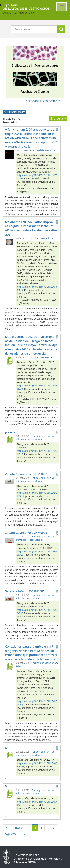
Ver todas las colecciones (43, 101)
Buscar (61, 29)
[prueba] (10, 440)
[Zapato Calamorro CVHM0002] (10, 482)
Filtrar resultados (15, 112)
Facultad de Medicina (43, 150)
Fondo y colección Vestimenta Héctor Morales (35, 438)
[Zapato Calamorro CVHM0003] (10, 540)
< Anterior (18, 828)
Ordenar (58, 118)
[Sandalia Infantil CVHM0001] (10, 599)
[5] (10, 794)
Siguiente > (12, 834)
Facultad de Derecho (41, 357)
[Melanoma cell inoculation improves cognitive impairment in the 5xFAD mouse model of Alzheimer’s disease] (10, 242)
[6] (10, 755)
